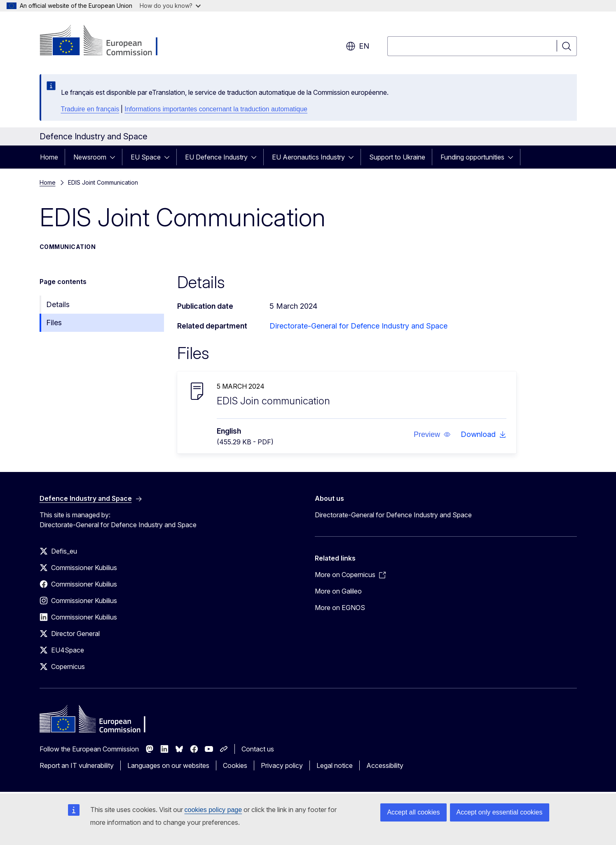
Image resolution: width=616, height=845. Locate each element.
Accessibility (385, 765)
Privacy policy (282, 765)
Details (58, 304)
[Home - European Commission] (106, 41)
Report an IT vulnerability (77, 765)
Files (54, 323)
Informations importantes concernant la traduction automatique (216, 109)
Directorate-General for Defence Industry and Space (358, 326)
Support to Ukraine (397, 157)
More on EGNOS (340, 608)
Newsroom (90, 157)
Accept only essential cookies (500, 812)
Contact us (258, 749)
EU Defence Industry (216, 157)
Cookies (235, 765)
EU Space (146, 157)
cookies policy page (213, 810)
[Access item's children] (115, 157)
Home (49, 157)
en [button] (357, 46)
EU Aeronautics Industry (308, 157)
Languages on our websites (168, 765)
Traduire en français (90, 109)
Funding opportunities (472, 157)
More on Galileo (338, 591)
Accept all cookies (413, 812)
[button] (432, 434)
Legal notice (335, 765)
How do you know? (170, 6)
